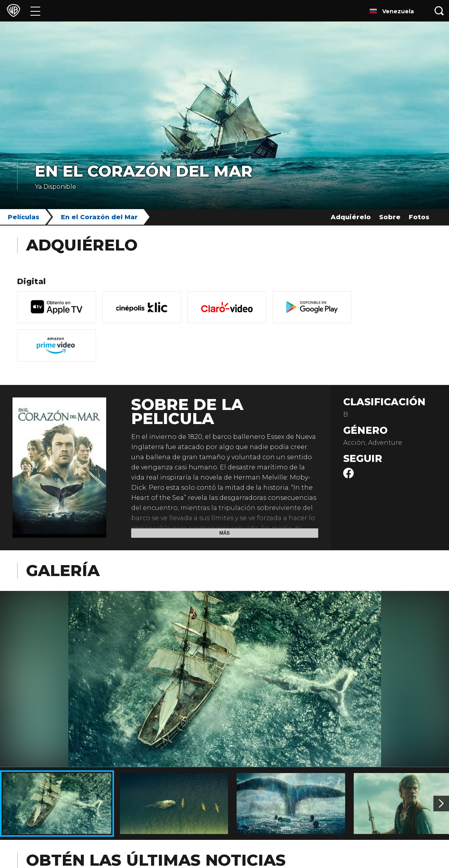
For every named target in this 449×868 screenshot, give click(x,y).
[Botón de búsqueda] (439, 11)
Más (225, 533)
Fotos (419, 217)
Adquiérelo (351, 217)
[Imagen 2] (441, 804)
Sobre (390, 217)
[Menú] (35, 11)
